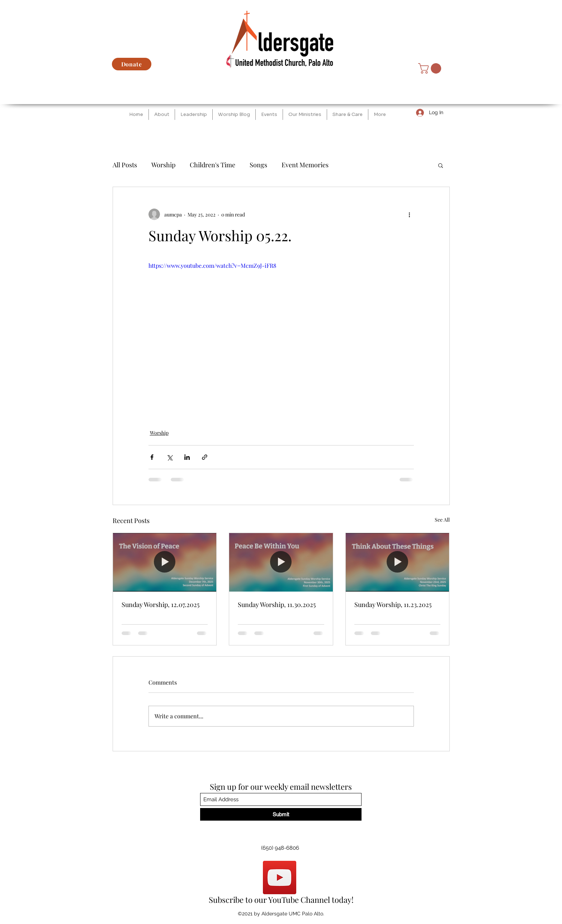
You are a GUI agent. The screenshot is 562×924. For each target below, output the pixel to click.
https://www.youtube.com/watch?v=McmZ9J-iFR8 (212, 265)
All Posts (125, 165)
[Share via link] (205, 457)
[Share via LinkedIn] (187, 457)
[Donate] (132, 64)
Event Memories (305, 165)
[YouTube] (280, 878)
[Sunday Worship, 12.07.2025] (165, 562)
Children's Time (212, 165)
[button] (431, 68)
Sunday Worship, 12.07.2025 (160, 605)
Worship (163, 165)
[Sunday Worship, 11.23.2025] (398, 562)
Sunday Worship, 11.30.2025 (277, 605)
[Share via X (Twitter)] (169, 457)
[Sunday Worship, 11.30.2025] (281, 562)
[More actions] (410, 214)
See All (442, 520)
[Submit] (281, 814)
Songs (258, 165)
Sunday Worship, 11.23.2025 (393, 605)
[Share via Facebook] (152, 457)
